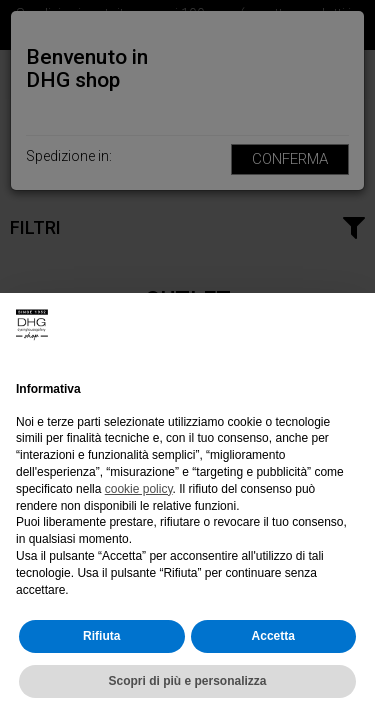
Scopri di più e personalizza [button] (187, 681)
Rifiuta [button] (101, 636)
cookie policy (139, 489)
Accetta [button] (273, 636)
